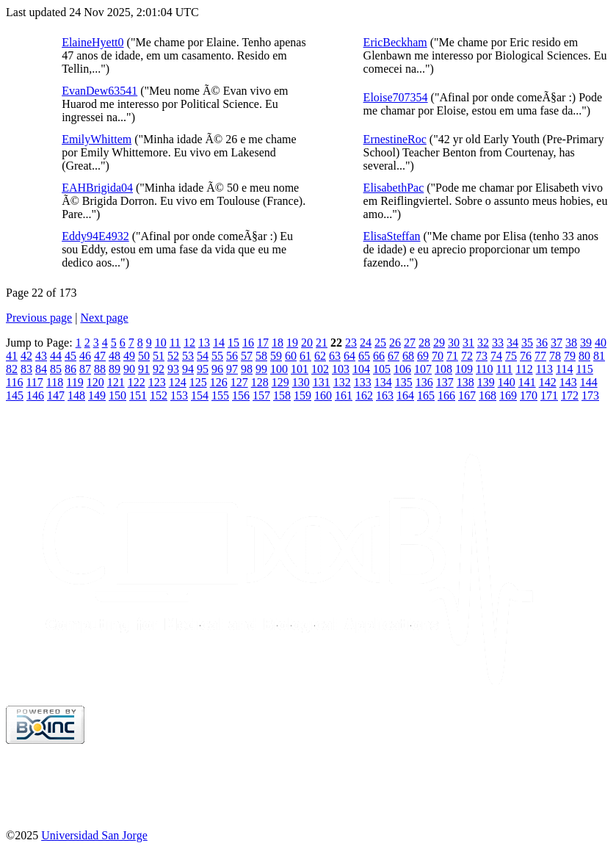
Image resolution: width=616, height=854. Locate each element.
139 (486, 382)
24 (366, 343)
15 (233, 343)
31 (468, 343)
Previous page (39, 318)
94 (188, 369)
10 (161, 343)
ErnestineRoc (395, 139)
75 (511, 356)
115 (584, 369)
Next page (104, 318)
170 (529, 395)
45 (70, 356)
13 (204, 343)
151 (138, 395)
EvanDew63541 (99, 91)
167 (467, 395)
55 (217, 356)
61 (305, 356)
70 (438, 356)
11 (175, 343)
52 (173, 356)
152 (159, 395)
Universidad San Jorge (94, 835)
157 (261, 395)
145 (15, 395)
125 (198, 382)
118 (55, 382)
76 (526, 356)
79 (570, 356)
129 (280, 382)
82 (12, 369)
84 (41, 369)
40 (601, 343)
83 (26, 369)
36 (542, 343)
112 (524, 369)
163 (385, 395)
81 (599, 356)
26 (395, 343)
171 (549, 395)
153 (179, 395)
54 (203, 356)
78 (555, 356)
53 (188, 356)
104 (361, 369)
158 (282, 395)
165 (426, 395)
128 (260, 382)
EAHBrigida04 (97, 188)
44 (56, 356)
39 (586, 343)
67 (394, 356)
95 (203, 369)
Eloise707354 (396, 97)
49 (129, 356)
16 (248, 343)
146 (35, 395)
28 (424, 343)
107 (423, 369)
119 (75, 382)
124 (178, 382)
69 (423, 356)
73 (482, 356)
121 (116, 382)
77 (540, 356)
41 (12, 356)
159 (302, 395)
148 (76, 395)
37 (557, 343)
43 (41, 356)
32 (483, 343)
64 (349, 356)
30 (454, 343)
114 (564, 369)
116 (14, 382)
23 (351, 343)
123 (157, 382)
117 (34, 382)
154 (200, 395)
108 (443, 369)
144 (589, 382)
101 (300, 369)
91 (144, 369)
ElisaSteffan (392, 236)
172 (570, 395)
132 (342, 382)
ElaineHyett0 (93, 42)
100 (279, 369)
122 (137, 382)
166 (446, 395)
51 (159, 356)
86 (70, 369)
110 (484, 369)
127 (239, 382)
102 (320, 369)
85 (56, 369)
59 (276, 356)
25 (380, 343)
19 (292, 343)
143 (568, 382)
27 (410, 343)
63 (335, 356)
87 (85, 369)
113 (544, 369)
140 (507, 382)
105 (382, 369)
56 (232, 356)
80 (584, 356)
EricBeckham (395, 42)
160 (323, 395)
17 (263, 343)
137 (445, 382)
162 (364, 395)
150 (117, 395)
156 (241, 395)
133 (363, 382)
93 (173, 369)
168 (488, 395)
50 (144, 356)
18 (278, 343)
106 (402, 369)
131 (322, 382)
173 (590, 395)
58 (261, 356)
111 (504, 369)
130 (301, 382)
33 (498, 343)
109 (464, 369)
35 (527, 343)
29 (439, 343)
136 (424, 382)
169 (508, 395)
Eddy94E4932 (95, 236)
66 (379, 356)
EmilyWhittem (97, 139)
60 (291, 356)
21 (322, 343)
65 (364, 356)
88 (100, 369)
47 (100, 356)
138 (465, 382)
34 (512, 343)
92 (159, 369)
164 (405, 395)
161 (344, 395)
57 (247, 356)
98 (247, 369)
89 (115, 369)
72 (467, 356)
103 (341, 369)
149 (97, 395)
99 (261, 369)
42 (26, 356)
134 (383, 382)
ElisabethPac (394, 188)
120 (95, 382)
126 (219, 382)
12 (189, 343)
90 (129, 369)
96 (217, 369)
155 (220, 395)
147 (56, 395)
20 (307, 343)
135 (404, 382)
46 (85, 356)
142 (548, 382)
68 (408, 356)
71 (452, 356)
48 (115, 356)
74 (496, 356)
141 (527, 382)
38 (571, 343)
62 (320, 356)
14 (219, 343)
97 (232, 369)
